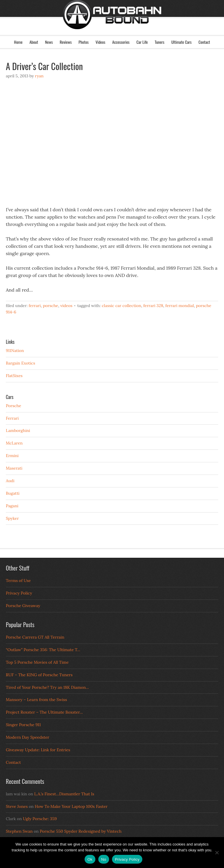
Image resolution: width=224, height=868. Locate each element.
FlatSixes (14, 376)
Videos (100, 42)
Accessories (121, 42)
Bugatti (13, 493)
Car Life (142, 42)
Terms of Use (18, 581)
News (49, 42)
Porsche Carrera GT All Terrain (35, 637)
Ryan (39, 76)
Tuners (159, 42)
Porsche (51, 306)
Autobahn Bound (112, 23)
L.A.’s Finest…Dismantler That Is (64, 794)
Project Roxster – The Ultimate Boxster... (44, 712)
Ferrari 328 (153, 306)
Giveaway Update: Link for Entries (38, 750)
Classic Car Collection (121, 306)
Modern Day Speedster (28, 737)
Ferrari (35, 306)
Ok (90, 859)
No (104, 859)
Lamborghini (18, 430)
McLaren (14, 443)
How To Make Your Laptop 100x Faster (71, 806)
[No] (217, 853)
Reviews (66, 42)
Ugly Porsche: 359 (40, 819)
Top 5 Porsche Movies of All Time (37, 662)
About (34, 42)
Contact (204, 42)
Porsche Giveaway (23, 606)
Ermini (12, 456)
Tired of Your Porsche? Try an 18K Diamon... (47, 687)
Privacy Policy (19, 593)
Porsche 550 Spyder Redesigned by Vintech (80, 831)
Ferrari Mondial (180, 306)
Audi (10, 481)
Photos (83, 42)
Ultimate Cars (181, 42)
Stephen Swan (19, 831)
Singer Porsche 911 (23, 725)
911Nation (15, 351)
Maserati (14, 468)
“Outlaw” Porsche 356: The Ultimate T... (43, 650)
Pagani (12, 506)
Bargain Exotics (21, 363)
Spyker (12, 518)
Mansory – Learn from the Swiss (36, 700)
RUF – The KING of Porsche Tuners (39, 675)
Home (18, 42)
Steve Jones (17, 806)
